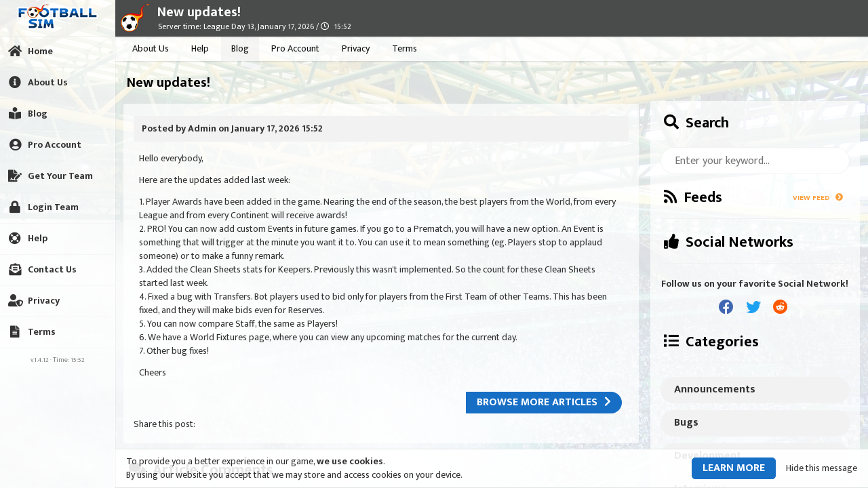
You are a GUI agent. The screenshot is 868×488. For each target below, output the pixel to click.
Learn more (734, 468)
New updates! (199, 12)
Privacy (356, 48)
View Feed (818, 198)
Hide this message (822, 468)
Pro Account (295, 48)
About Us (151, 48)
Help (200, 48)
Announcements (715, 389)
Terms (405, 48)
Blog (240, 48)
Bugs (686, 423)
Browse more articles (544, 402)
